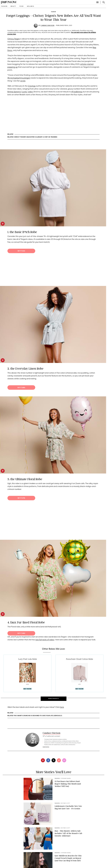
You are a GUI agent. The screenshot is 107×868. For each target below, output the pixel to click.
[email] (64, 760)
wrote (23, 81)
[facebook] (48, 760)
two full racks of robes (45, 640)
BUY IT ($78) (21, 498)
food (21, 6)
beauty (13, 6)
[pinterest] (3, 224)
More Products (54, 699)
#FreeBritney (77, 92)
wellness (30, 6)
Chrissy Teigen (14, 39)
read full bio (46, 747)
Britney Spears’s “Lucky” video (20, 92)
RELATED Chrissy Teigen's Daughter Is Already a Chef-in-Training (32, 137)
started (90, 64)
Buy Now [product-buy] (27, 689)
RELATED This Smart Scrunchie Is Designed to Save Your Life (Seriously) (35, 716)
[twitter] (54, 760)
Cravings (32, 86)
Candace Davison (47, 26)
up (16, 67)
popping (11, 67)
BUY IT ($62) (21, 251)
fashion (4, 6)
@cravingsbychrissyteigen (19, 78)
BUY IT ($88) (21, 388)
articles (83, 64)
